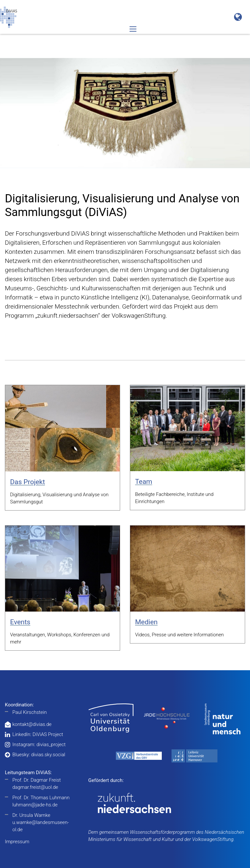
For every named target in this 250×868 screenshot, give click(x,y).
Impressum (17, 842)
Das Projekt (28, 482)
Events (20, 622)
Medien (146, 622)
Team (144, 482)
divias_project (51, 745)
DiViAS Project (48, 734)
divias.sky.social (48, 755)
